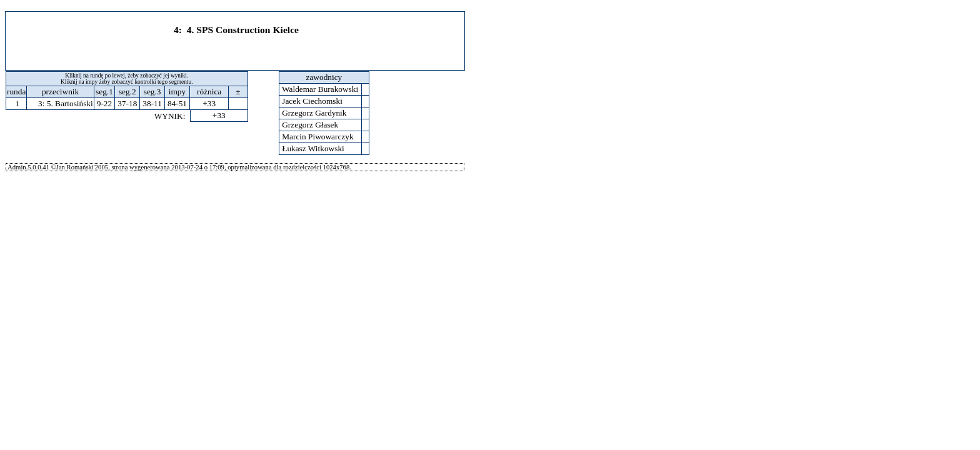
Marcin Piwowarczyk (318, 137)
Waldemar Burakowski (320, 89)
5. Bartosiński (70, 103)
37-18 (127, 103)
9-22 (104, 103)
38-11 (152, 103)
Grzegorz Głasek (310, 125)
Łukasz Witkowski (313, 148)
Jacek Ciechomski (312, 101)
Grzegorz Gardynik (314, 113)
